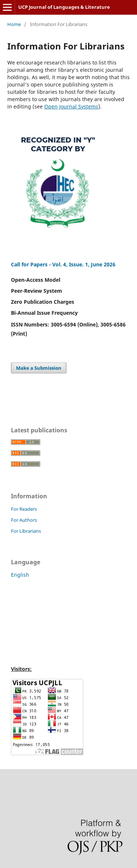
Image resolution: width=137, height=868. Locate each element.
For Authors (24, 520)
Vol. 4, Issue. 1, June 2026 (84, 264)
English (20, 575)
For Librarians (26, 531)
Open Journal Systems (71, 106)
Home (14, 24)
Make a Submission (39, 368)
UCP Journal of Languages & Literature (64, 7)
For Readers (24, 509)
